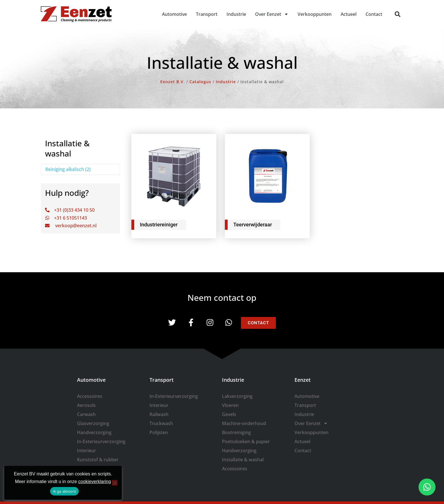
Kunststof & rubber (98, 460)
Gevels (229, 414)
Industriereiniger (159, 225)
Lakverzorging (237, 396)
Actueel (349, 14)
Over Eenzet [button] (272, 14)
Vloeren (230, 405)
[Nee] (115, 483)
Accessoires (90, 396)
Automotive (174, 14)
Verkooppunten (315, 14)
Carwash (86, 414)
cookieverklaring (95, 482)
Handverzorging (94, 432)
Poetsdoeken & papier (246, 441)
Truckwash (161, 423)
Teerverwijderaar (253, 225)
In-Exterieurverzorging (101, 441)
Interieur (87, 451)
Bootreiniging (236, 432)
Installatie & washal (243, 460)
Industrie (236, 14)
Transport (207, 14)
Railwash (159, 414)
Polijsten (159, 432)
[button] (398, 14)
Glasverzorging (93, 423)
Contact (374, 14)
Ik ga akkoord (64, 491)
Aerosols (86, 405)
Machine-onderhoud (244, 423)
